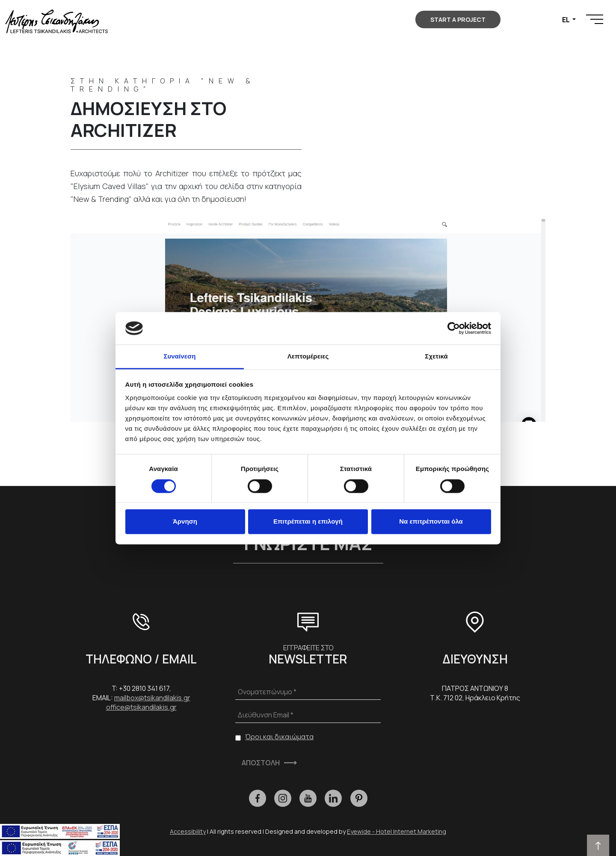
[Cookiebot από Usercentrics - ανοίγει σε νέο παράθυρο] (454, 328)
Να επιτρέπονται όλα (431, 522)
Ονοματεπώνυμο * (267, 692)
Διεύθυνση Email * (266, 715)
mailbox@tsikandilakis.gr (152, 698)
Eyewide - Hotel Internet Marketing (397, 831)
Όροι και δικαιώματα (279, 737)
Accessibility (188, 831)
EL (566, 20)
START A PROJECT (458, 19)
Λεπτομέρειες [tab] (308, 357)
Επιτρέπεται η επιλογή (308, 522)
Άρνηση (185, 522)
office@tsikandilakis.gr (141, 707)
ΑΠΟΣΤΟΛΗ (261, 763)
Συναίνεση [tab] (179, 357)
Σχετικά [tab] (436, 357)
